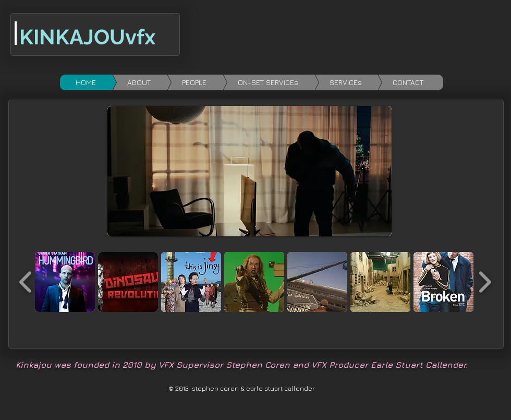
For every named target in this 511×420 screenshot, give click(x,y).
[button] (65, 282)
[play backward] (26, 282)
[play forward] (485, 282)
